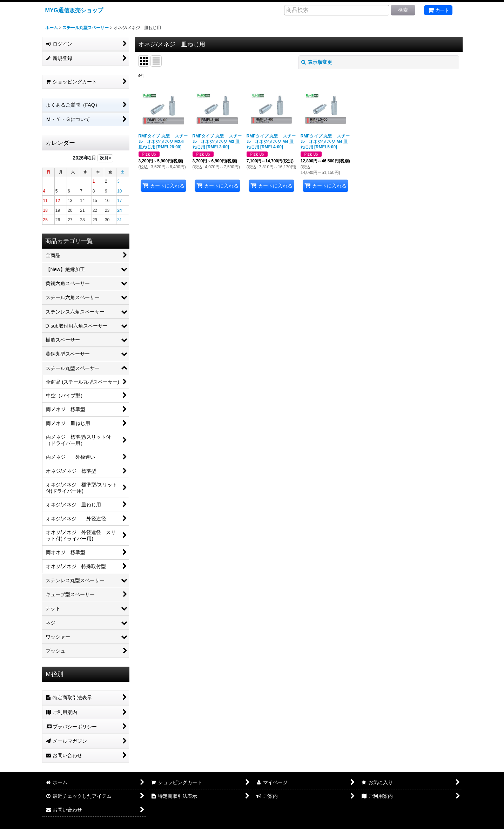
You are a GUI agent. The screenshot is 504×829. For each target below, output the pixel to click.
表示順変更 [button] (317, 62)
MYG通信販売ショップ (74, 10)
